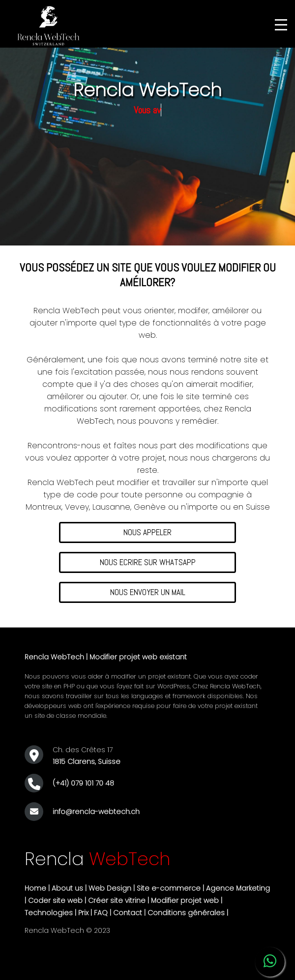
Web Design (110, 888)
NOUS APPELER (147, 532)
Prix (83, 913)
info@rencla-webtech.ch (96, 812)
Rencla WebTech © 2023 (67, 930)
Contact (128, 913)
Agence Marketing (238, 888)
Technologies (49, 913)
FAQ (101, 913)
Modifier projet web (185, 900)
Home (35, 888)
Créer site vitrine (117, 900)
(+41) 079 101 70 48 (83, 783)
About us (67, 888)
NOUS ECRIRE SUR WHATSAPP (148, 562)
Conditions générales (186, 913)
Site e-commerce (169, 888)
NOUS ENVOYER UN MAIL (148, 592)
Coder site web (55, 900)
